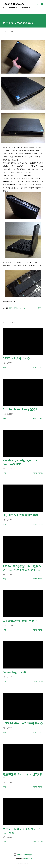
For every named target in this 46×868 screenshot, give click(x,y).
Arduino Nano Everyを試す (20, 409)
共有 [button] (39, 308)
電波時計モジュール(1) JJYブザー (22, 776)
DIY (20, 308)
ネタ (23, 308)
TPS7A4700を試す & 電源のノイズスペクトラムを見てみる (22, 568)
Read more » (38, 367)
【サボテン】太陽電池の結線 (20, 515)
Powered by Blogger (23, 855)
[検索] (37, 4)
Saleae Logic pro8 (14, 672)
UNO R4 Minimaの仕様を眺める (23, 723)
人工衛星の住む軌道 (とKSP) (20, 621)
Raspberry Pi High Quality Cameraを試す (20, 462)
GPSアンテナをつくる (16, 358)
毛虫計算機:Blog (14, 4)
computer (13, 308)
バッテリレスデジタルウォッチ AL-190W (22, 831)
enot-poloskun (28, 859)
